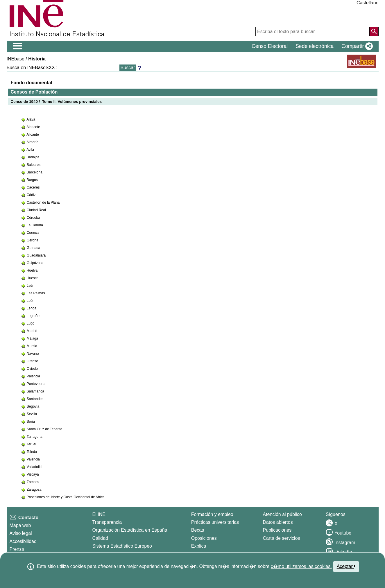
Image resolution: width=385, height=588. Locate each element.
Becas (198, 530)
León (31, 301)
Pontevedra (36, 384)
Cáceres (33, 187)
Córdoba (33, 218)
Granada (34, 248)
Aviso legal (21, 533)
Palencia (33, 376)
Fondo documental (32, 83)
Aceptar (346, 566)
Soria (31, 422)
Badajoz (33, 157)
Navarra (33, 354)
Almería (32, 142)
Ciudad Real (36, 210)
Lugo (31, 323)
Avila (30, 150)
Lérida (32, 308)
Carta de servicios (282, 538)
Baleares (34, 165)
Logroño (33, 316)
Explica (199, 546)
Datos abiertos (278, 522)
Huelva (32, 270)
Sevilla (32, 414)
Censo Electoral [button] (270, 46)
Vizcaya (33, 474)
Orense (32, 361)
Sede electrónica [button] (315, 46)
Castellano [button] (368, 3)
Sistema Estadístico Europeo (122, 546)
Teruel (32, 444)
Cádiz (31, 195)
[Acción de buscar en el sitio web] (374, 31)
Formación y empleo (212, 514)
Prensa (17, 549)
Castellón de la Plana (43, 202)
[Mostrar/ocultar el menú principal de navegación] (18, 46)
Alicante (33, 135)
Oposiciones (204, 538)
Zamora (33, 482)
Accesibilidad (23, 541)
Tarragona (35, 437)
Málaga (32, 338)
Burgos (32, 180)
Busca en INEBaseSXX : (32, 68)
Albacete (33, 127)
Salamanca (35, 391)
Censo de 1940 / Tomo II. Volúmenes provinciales (56, 102)
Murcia (32, 346)
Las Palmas (36, 293)
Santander (35, 399)
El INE (99, 514)
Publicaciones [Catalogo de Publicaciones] (277, 530)
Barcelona (35, 172)
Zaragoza (34, 490)
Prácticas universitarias (215, 522)
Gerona (33, 240)
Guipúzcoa (35, 263)
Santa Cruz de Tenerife (45, 429)
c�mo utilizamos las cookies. (301, 566)
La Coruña (35, 225)
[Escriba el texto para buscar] (312, 32)
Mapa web (20, 525)
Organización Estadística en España (130, 530)
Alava (31, 119)
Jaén (31, 286)
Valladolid (34, 467)
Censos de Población (34, 92)
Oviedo (32, 369)
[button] (356, 46)
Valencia (33, 459)
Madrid (32, 331)
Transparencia (107, 522)
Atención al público (282, 514)
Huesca (33, 278)
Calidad (100, 538)
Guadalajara (36, 255)
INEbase (16, 59)
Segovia (33, 406)
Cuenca (33, 233)
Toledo (32, 452)
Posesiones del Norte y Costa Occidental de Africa (66, 497)
